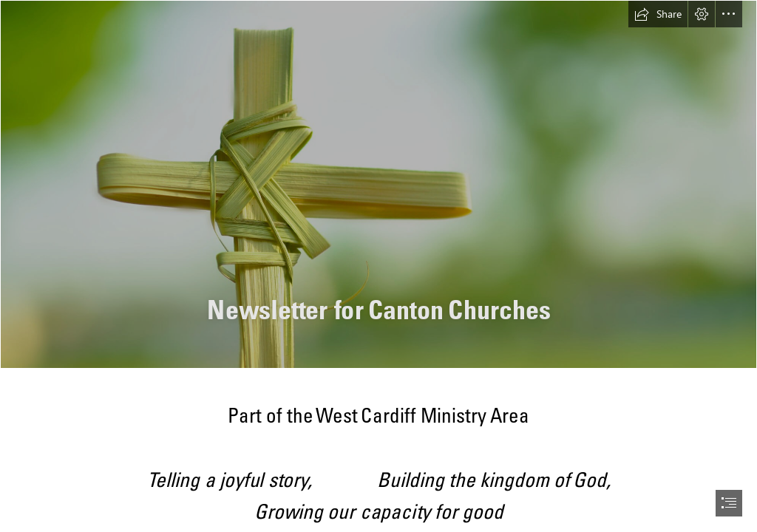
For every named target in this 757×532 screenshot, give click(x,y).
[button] (658, 14)
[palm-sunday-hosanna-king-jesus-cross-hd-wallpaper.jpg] (378, 184)
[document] (378, 266)
